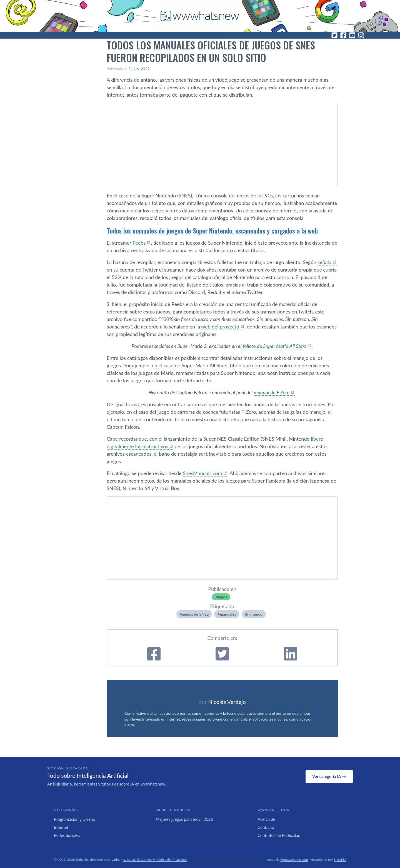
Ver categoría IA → (329, 776)
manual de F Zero (272, 392)
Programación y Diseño (75, 819)
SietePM (340, 860)
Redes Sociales (67, 835)
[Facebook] (343, 35)
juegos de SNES (195, 614)
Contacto (266, 827)
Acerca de (266, 819)
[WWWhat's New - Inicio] (200, 16)
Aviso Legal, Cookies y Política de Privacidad (155, 860)
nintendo (255, 614)
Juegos (221, 597)
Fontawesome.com (294, 860)
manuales (228, 614)
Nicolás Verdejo (227, 702)
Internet (61, 827)
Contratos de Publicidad (279, 835)
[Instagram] (361, 35)
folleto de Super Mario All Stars (275, 346)
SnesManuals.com (202, 473)
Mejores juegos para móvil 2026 (184, 819)
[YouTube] (352, 35)
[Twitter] (334, 35)
